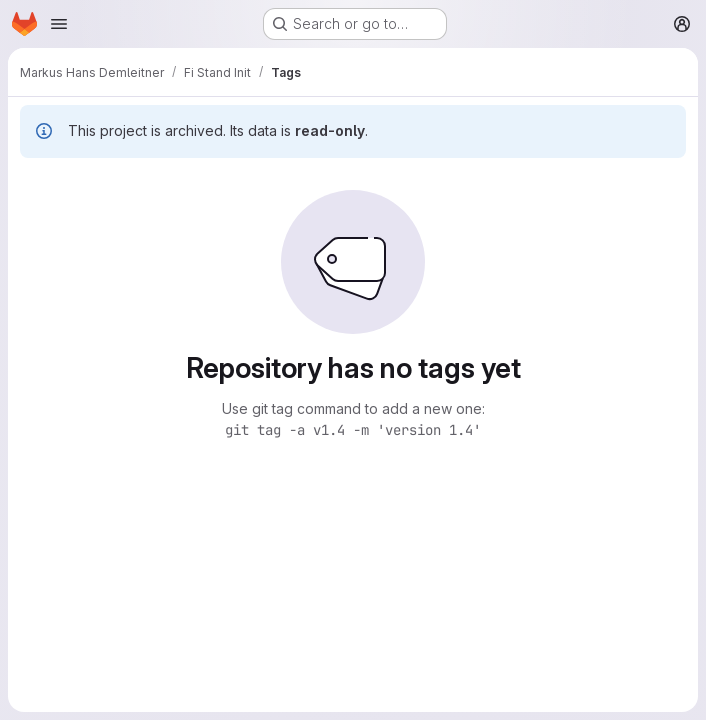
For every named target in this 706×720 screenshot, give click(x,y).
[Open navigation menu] (59, 24)
